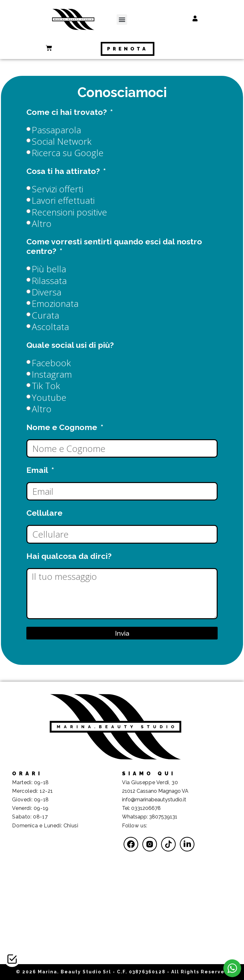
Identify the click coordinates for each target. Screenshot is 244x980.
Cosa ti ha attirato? (64, 171)
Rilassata (49, 281)
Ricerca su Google (68, 153)
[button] (122, 20)
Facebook (51, 363)
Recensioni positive (69, 212)
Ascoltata (50, 327)
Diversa (47, 292)
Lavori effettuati (63, 200)
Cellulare (44, 513)
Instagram (52, 374)
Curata (45, 315)
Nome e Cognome (63, 427)
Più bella (49, 269)
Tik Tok (46, 386)
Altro (42, 223)
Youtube (49, 397)
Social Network (62, 141)
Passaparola (56, 130)
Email (38, 470)
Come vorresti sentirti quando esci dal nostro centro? (114, 246)
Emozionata (55, 303)
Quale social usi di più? (70, 345)
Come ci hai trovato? (68, 112)
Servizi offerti (58, 189)
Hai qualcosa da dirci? (69, 556)
